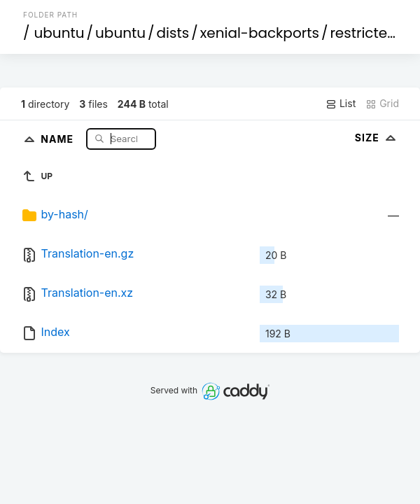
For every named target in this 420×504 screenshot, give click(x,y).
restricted (363, 33)
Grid (382, 104)
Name (58, 138)
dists (173, 33)
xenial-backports (260, 33)
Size (377, 138)
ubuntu (59, 33)
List (341, 104)
